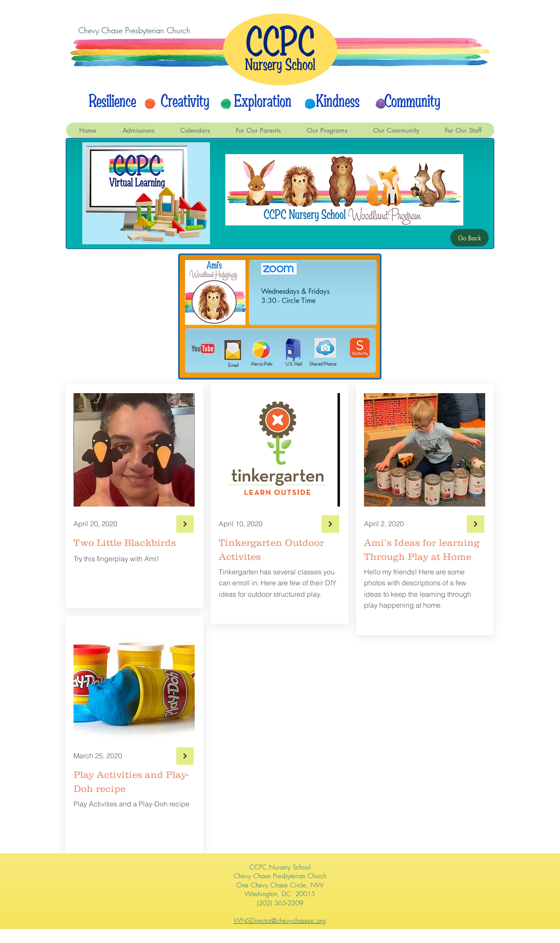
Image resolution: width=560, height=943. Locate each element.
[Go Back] (469, 238)
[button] (195, 130)
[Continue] (185, 524)
